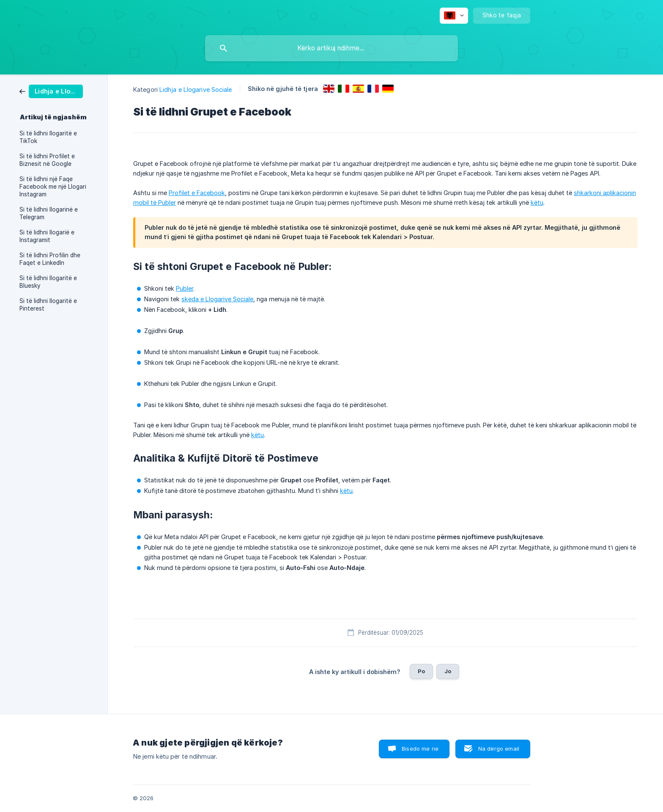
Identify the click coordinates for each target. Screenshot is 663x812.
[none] (454, 16)
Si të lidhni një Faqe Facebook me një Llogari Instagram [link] (53, 187)
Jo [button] (448, 671)
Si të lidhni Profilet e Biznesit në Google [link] (47, 160)
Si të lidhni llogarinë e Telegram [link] (49, 213)
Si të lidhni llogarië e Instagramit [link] (47, 236)
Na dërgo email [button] (499, 749)
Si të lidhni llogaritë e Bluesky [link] (48, 282)
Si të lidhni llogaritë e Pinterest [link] (48, 305)
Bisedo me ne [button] (420, 749)
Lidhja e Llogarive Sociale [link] (196, 89)
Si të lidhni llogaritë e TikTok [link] (48, 137)
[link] (51, 91)
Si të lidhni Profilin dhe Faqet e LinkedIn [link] (50, 259)
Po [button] (421, 671)
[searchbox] (331, 48)
